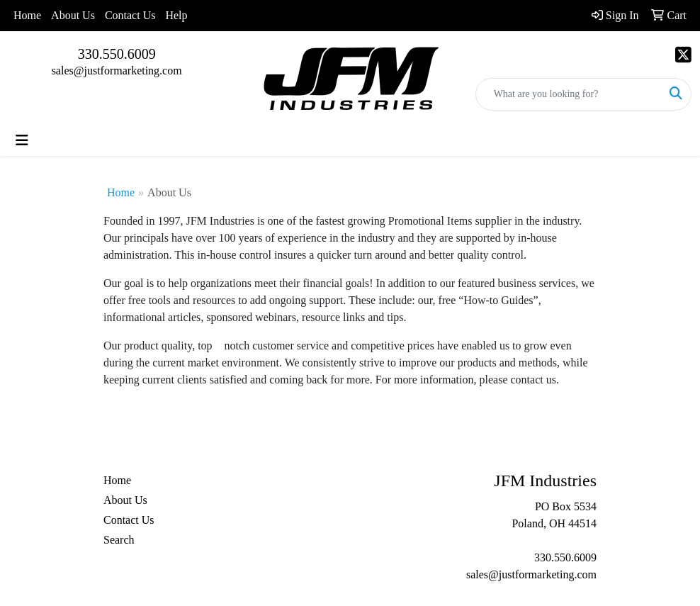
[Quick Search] (569, 94)
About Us (73, 15)
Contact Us (130, 15)
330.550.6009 (117, 54)
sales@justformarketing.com (117, 71)
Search (119, 540)
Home (27, 15)
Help (176, 15)
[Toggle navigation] (22, 140)
